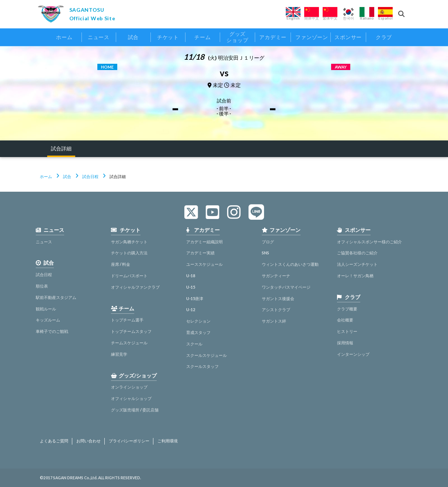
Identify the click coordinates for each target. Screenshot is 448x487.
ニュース (44, 242)
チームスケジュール (129, 343)
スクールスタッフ (202, 366)
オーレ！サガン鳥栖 (355, 276)
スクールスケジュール (206, 355)
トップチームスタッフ (131, 331)
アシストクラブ (276, 309)
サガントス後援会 (278, 298)
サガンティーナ (276, 276)
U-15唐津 (195, 298)
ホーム (46, 176)
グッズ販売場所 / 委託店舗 (135, 410)
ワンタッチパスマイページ (286, 287)
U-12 (191, 309)
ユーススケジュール (204, 264)
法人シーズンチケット (357, 264)
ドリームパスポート (129, 276)
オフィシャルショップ (131, 398)
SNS (265, 253)
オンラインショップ (129, 387)
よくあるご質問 (54, 441)
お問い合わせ (88, 441)
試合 (67, 176)
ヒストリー (347, 331)
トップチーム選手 (127, 320)
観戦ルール (46, 309)
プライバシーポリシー (129, 441)
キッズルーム (48, 320)
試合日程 (90, 176)
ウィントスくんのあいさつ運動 (290, 264)
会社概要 (345, 320)
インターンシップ (353, 354)
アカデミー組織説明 (204, 242)
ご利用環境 (168, 441)
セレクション (198, 321)
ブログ (268, 242)
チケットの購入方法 (129, 253)
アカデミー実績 (200, 253)
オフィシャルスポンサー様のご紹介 (369, 242)
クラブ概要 (347, 309)
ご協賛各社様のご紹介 (357, 253)
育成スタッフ (198, 332)
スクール (194, 344)
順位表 (42, 286)
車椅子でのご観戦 (52, 331)
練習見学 (119, 354)
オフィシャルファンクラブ (135, 287)
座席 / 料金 (121, 264)
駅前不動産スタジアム (56, 297)
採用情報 (345, 343)
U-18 (191, 276)
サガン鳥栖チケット (129, 242)
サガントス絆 (274, 321)
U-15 (191, 287)
